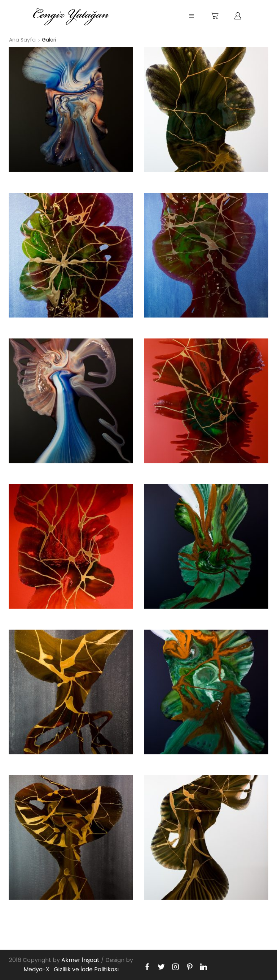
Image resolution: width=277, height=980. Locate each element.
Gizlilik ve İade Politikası (86, 969)
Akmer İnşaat (80, 960)
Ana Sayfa (22, 40)
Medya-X (36, 969)
